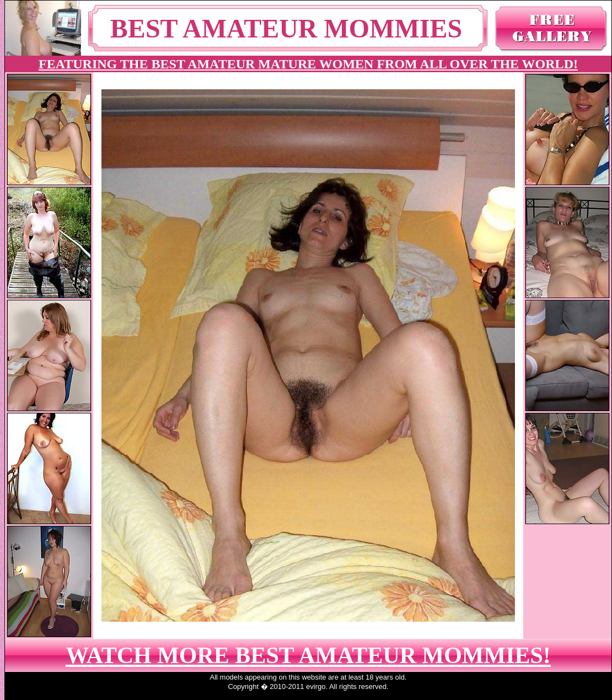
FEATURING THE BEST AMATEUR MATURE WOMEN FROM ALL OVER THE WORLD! (308, 64)
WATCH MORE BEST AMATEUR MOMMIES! (308, 655)
